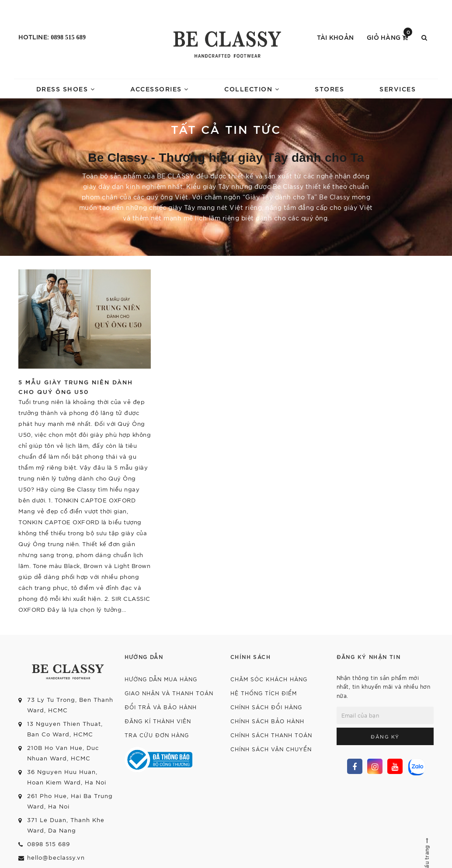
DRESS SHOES (66, 89)
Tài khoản (335, 37)
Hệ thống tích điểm (264, 693)
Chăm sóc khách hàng (269, 679)
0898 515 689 (68, 37)
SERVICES (398, 89)
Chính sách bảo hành (267, 721)
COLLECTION (252, 89)
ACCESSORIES (160, 89)
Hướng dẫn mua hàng (161, 679)
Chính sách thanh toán (271, 735)
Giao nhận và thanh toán (169, 693)
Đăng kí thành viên (158, 721)
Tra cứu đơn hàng (157, 735)
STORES (329, 89)
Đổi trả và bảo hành (161, 707)
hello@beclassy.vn (56, 857)
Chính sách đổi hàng (266, 707)
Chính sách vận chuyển (271, 749)
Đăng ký (385, 736)
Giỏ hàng (389, 37)
